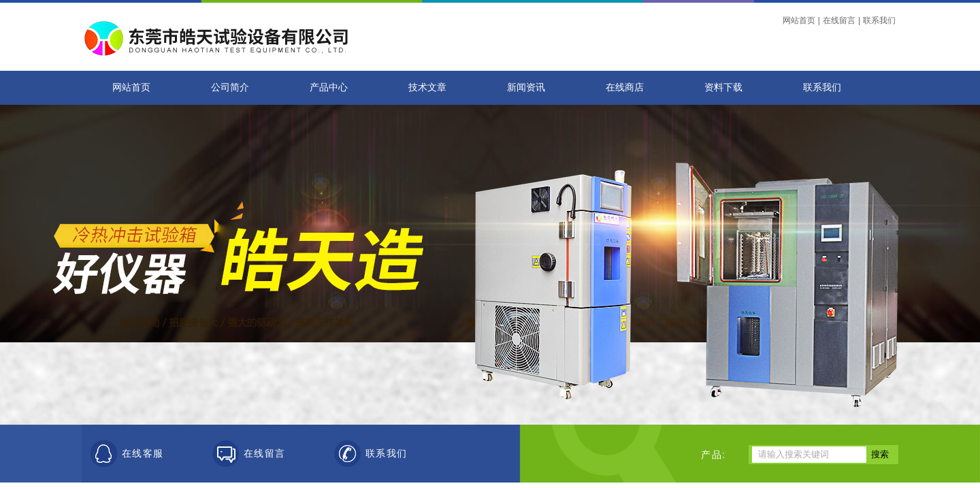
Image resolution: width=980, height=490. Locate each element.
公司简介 (230, 87)
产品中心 (329, 87)
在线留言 (839, 20)
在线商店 (625, 87)
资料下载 (723, 87)
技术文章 (427, 87)
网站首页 (799, 20)
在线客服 (143, 454)
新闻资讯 (526, 87)
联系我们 (879, 20)
